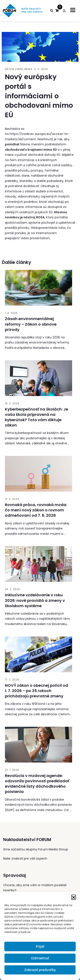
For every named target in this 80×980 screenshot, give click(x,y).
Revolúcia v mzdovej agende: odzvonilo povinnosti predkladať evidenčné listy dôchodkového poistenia (37, 784)
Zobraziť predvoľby (40, 970)
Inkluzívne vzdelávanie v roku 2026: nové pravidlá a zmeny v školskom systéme (35, 600)
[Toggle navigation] (73, 10)
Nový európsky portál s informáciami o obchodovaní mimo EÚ (39, 96)
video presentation (35, 238)
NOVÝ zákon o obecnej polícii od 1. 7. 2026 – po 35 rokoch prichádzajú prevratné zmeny (36, 691)
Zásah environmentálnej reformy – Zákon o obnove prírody (31, 324)
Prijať (40, 946)
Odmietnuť (40, 958)
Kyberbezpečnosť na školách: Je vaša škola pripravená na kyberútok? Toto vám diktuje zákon (36, 417)
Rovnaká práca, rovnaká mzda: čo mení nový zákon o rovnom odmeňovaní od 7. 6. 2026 (36, 510)
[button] (74, 897)
